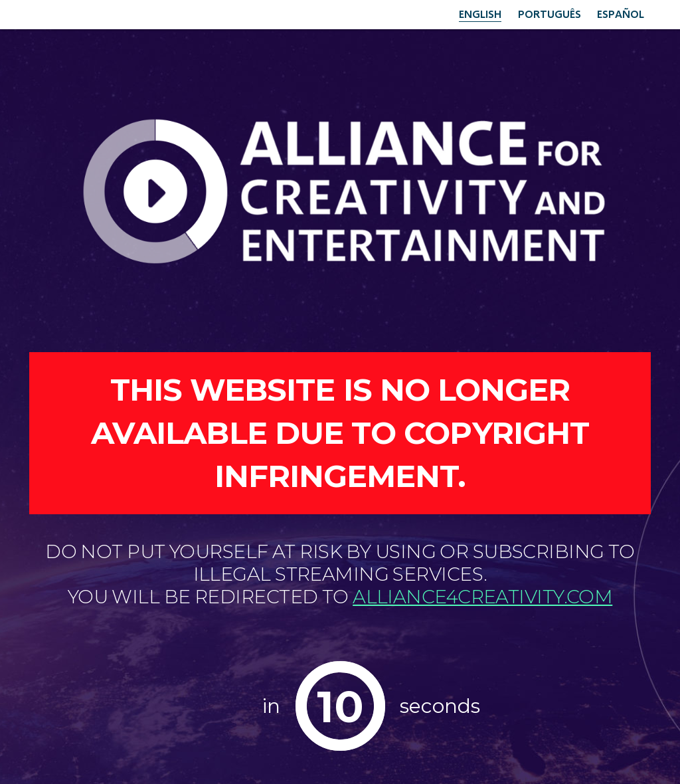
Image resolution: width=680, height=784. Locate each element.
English (480, 14)
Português (550, 14)
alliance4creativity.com (482, 597)
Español (621, 14)
